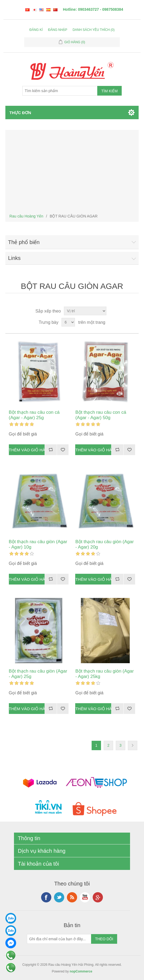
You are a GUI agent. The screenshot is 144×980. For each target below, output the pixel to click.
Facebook (46, 897)
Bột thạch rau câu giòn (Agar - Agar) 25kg (105, 674)
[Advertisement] (72, 172)
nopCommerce (81, 971)
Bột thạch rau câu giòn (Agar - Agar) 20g (105, 544)
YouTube (85, 897)
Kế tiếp (133, 745)
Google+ (98, 897)
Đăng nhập (58, 30)
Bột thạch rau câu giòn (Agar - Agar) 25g (38, 674)
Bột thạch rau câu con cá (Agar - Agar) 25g (34, 415)
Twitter (59, 897)
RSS (72, 897)
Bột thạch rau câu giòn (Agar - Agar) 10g (38, 544)
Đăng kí (36, 30)
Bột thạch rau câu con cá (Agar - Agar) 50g (101, 415)
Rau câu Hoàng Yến (26, 216)
